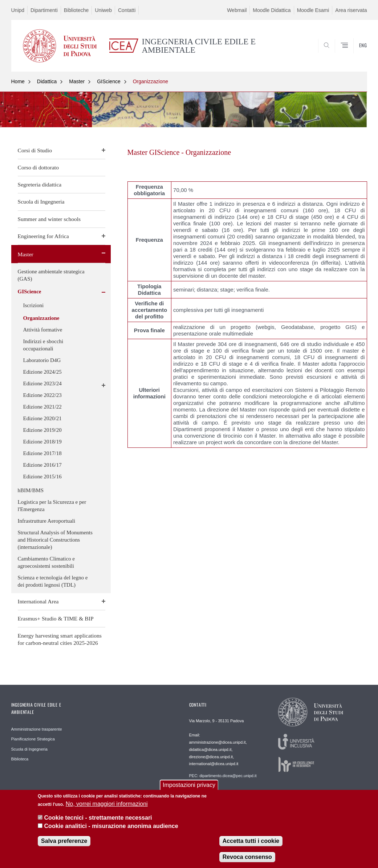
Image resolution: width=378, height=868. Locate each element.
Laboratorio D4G (42, 360)
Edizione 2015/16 (42, 477)
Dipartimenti (44, 10)
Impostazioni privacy (189, 787)
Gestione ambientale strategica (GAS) (51, 275)
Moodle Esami (313, 10)
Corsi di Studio (35, 150)
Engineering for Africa (43, 236)
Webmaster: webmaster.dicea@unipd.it (224, 792)
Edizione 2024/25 (42, 372)
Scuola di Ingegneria (41, 202)
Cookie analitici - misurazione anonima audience (111, 828)
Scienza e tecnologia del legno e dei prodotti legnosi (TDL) (53, 581)
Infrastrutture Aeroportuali (47, 521)
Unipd (18, 10)
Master (77, 81)
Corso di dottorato (38, 167)
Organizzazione (151, 81)
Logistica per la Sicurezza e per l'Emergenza (52, 506)
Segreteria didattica (40, 184)
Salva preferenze (64, 843)
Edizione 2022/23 (42, 395)
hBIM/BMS (31, 490)
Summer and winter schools (49, 219)
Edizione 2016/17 (42, 465)
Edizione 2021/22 (42, 407)
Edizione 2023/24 (42, 383)
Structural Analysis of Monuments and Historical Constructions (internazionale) (55, 540)
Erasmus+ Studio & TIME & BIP (56, 618)
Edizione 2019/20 (42, 430)
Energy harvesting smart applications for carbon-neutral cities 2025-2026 (60, 639)
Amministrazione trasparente (37, 729)
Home (18, 81)
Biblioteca (20, 759)
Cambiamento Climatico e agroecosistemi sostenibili (46, 562)
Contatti (127, 10)
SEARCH (337, 54)
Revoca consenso (247, 859)
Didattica (47, 81)
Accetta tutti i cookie (251, 843)
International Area (38, 601)
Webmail (237, 10)
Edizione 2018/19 (42, 442)
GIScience (109, 81)
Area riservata (351, 10)
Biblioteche (76, 10)
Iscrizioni (34, 305)
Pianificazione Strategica (33, 739)
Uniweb (103, 10)
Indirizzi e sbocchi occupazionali (43, 345)
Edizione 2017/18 (42, 453)
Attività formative (43, 330)
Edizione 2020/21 (42, 418)
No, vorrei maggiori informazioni (107, 806)
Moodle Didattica (272, 10)
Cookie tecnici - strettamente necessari (98, 819)
